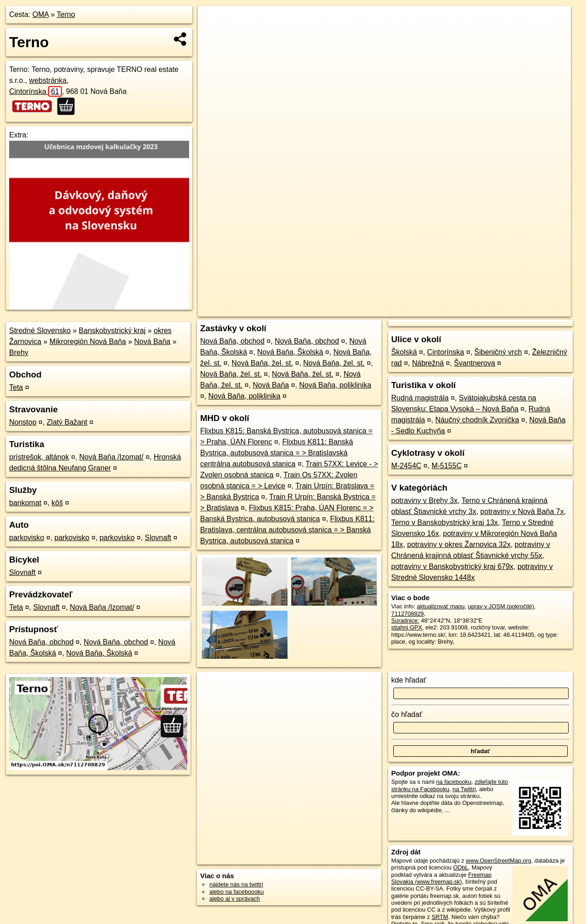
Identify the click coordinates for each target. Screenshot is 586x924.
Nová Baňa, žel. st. (262, 363)
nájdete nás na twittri (236, 884)
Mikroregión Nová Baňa (88, 342)
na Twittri (464, 789)
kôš (57, 503)
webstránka (48, 80)
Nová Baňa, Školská (99, 653)
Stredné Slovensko (40, 331)
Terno (66, 14)
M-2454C (407, 466)
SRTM (440, 917)
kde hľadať (409, 680)
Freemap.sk (460, 310)
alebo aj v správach (234, 899)
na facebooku (454, 782)
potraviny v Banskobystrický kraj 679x (453, 566)
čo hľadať (407, 714)
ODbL (461, 867)
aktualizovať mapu (441, 606)
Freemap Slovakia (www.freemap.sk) (442, 878)
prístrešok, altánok (39, 457)
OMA (41, 14)
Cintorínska (35, 91)
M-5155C (447, 466)
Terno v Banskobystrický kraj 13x (445, 522)
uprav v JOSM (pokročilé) (501, 606)
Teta (16, 387)
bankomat (25, 503)
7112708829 (408, 614)
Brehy (19, 353)
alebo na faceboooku (236, 892)
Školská (404, 352)
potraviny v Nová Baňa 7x (522, 511)
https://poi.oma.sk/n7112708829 (529, 310)
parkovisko (27, 538)
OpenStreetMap (413, 310)
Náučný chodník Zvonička (477, 420)
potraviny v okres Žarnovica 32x (459, 544)
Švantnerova (475, 363)
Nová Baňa (152, 342)
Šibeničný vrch (498, 352)
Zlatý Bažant (67, 422)
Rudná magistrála (420, 398)
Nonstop (23, 422)
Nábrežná (428, 363)
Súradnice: (405, 621)
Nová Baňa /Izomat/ (111, 457)
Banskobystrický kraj (112, 331)
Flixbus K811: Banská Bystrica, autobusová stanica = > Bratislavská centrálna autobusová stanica (277, 453)
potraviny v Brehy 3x (425, 500)
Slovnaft (158, 538)
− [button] (214, 36)
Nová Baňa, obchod (41, 642)
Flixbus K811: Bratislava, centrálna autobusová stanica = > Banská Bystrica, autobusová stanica (287, 530)
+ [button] (214, 22)
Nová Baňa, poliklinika (335, 385)
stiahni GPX (407, 627)
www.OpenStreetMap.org (498, 861)
